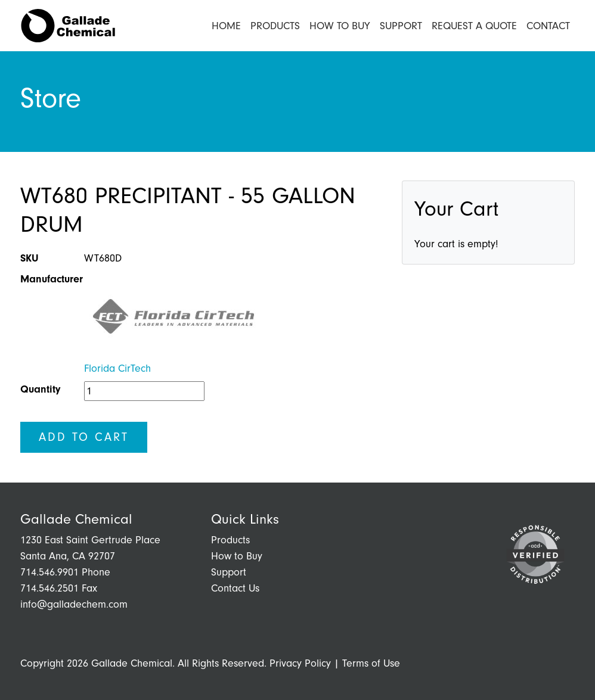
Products (275, 26)
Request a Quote (474, 26)
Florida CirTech (117, 368)
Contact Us (235, 588)
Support (401, 26)
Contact (548, 26)
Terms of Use (371, 663)
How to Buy (340, 26)
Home (226, 26)
